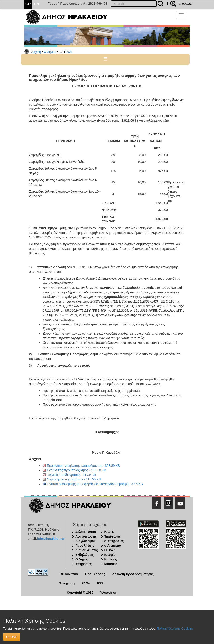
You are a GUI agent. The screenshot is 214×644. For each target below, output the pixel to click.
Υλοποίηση (109, 592)
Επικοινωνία (68, 574)
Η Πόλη (110, 550)
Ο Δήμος (50, 52)
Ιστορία (110, 555)
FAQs (86, 583)
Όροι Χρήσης (95, 574)
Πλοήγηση (67, 583)
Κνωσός (111, 559)
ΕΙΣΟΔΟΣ (185, 4)
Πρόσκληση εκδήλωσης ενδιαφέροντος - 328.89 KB (83, 466)
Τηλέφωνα (112, 536)
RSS (100, 583)
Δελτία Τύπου (86, 532)
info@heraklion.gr (51, 539)
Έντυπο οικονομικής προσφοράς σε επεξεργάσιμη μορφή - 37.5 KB (95, 484)
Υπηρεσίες (83, 564)
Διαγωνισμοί (85, 541)
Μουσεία (111, 564)
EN (37, 4)
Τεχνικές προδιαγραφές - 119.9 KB (71, 475)
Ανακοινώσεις (86, 536)
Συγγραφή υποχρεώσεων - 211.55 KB (74, 479)
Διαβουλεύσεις (87, 550)
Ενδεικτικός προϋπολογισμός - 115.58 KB (76, 470)
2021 (69, 52)
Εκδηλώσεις (85, 555)
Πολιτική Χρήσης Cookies (175, 628)
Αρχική (36, 52)
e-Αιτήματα (113, 546)
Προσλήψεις (85, 546)
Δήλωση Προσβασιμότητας (133, 574)
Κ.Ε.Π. (109, 532)
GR (28, 4)
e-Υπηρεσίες (114, 541)
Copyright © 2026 (80, 592)
